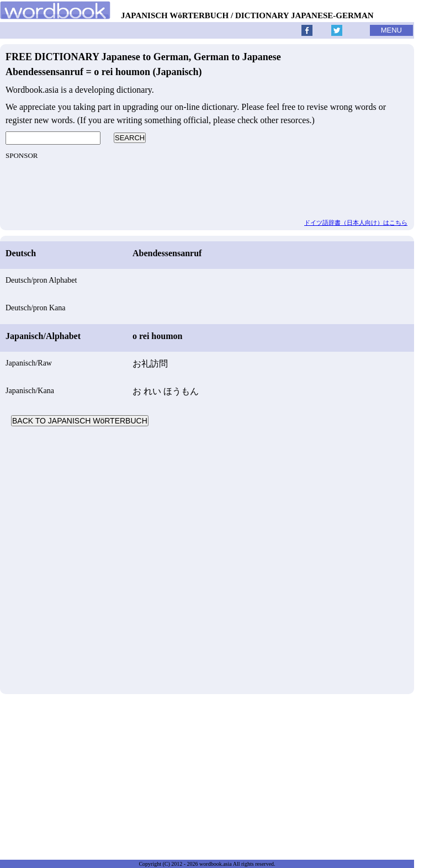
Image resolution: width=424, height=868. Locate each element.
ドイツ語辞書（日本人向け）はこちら (356, 223)
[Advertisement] (207, 559)
